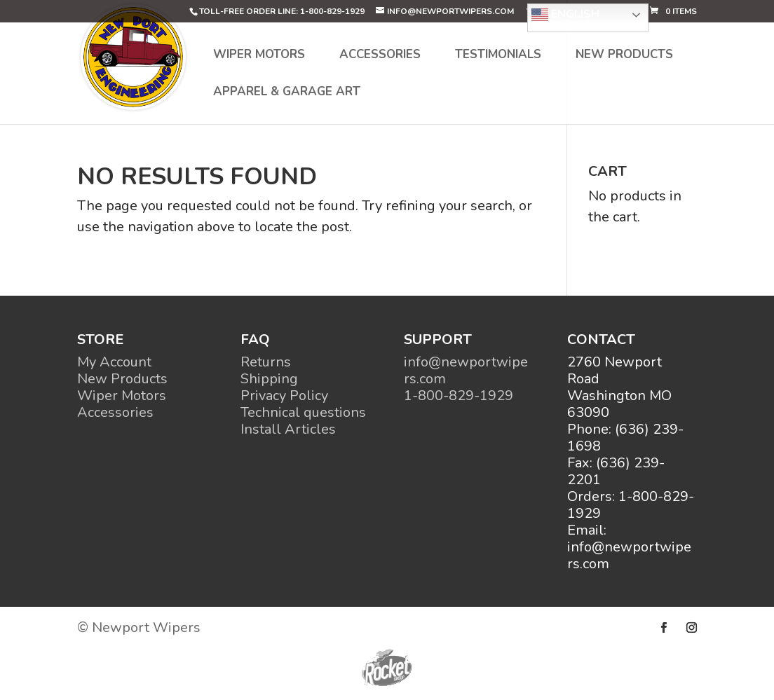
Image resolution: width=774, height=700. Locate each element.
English (565, 15)
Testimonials (498, 56)
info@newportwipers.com (466, 370)
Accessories (380, 56)
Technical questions (303, 412)
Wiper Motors (259, 56)
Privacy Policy (284, 396)
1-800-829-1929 (459, 396)
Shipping (269, 379)
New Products (624, 56)
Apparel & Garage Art (287, 93)
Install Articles (288, 429)
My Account (114, 362)
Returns (266, 362)
